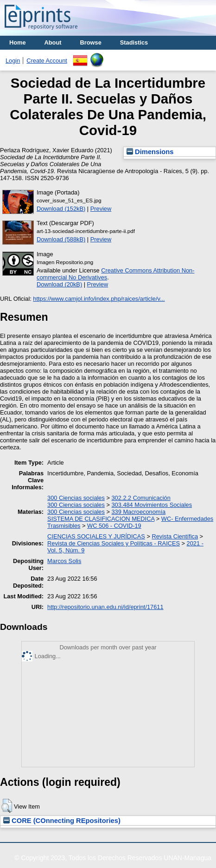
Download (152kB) (61, 209)
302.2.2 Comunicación (141, 498)
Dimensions (150, 152)
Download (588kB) (61, 239)
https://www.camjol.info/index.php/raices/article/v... (99, 299)
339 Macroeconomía (138, 512)
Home (18, 42)
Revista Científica (175, 536)
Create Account (47, 61)
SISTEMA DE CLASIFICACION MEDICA (101, 519)
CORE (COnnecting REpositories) (62, 821)
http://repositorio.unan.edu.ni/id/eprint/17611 (105, 607)
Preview (101, 209)
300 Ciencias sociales (76, 498)
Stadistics (134, 42)
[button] (7, 806)
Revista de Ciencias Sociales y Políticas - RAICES (114, 543)
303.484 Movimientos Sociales (152, 505)
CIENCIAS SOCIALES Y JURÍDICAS (96, 536)
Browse (91, 42)
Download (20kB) (59, 284)
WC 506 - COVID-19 (114, 526)
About (53, 42)
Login (13, 61)
